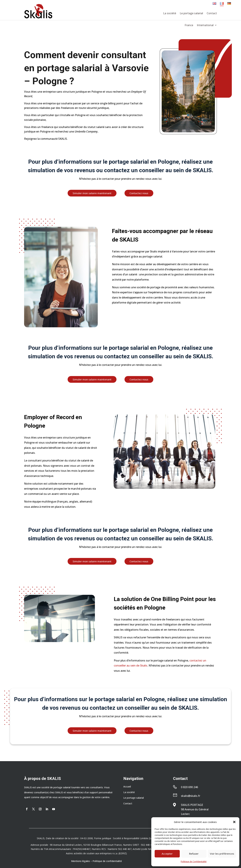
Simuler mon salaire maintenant (92, 193)
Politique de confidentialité (107, 861)
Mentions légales (81, 861)
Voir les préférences (222, 854)
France (189, 25)
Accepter (167, 854)
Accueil (127, 787)
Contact (212, 13)
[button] (234, 822)
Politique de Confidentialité (194, 862)
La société (170, 13)
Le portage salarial (191, 13)
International (205, 25)
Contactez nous (139, 193)
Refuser (194, 854)
